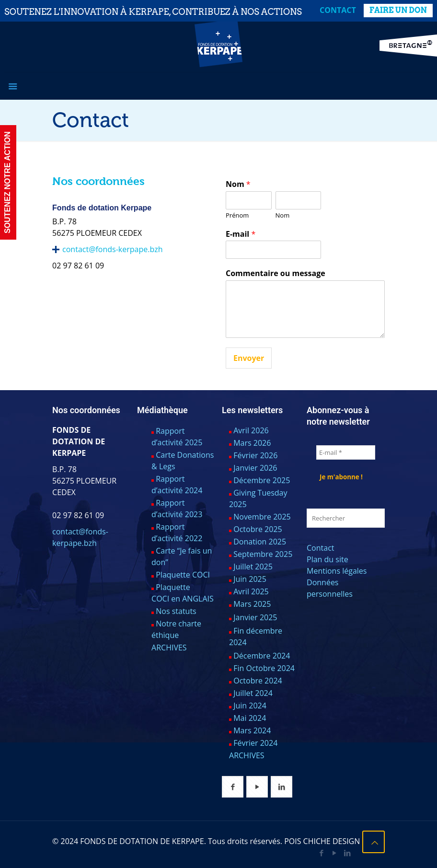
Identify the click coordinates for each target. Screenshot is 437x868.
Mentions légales (337, 571)
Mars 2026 (252, 443)
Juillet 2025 (253, 567)
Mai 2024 (250, 718)
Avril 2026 (251, 430)
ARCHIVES (169, 648)
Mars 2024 (252, 730)
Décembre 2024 (262, 656)
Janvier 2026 (255, 468)
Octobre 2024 (258, 681)
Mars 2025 (252, 604)
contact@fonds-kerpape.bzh (112, 249)
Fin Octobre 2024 (264, 668)
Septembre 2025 (263, 554)
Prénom (237, 215)
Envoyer (249, 358)
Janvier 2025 (255, 617)
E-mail (241, 234)
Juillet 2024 (253, 693)
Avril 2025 (251, 591)
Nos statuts (176, 611)
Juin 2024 (250, 706)
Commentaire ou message (276, 273)
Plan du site (328, 559)
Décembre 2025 (262, 480)
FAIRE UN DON (398, 10)
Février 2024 (255, 743)
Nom (238, 184)
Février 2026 (255, 455)
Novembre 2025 (262, 517)
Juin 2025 (250, 579)
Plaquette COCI (183, 575)
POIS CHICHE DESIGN (322, 841)
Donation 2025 (260, 542)
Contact (338, 10)
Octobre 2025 (258, 529)
